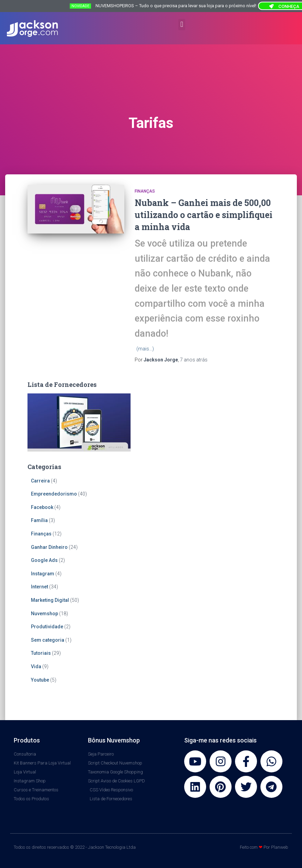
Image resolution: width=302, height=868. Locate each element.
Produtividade (47, 627)
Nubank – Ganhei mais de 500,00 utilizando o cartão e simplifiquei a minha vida (204, 215)
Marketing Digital (50, 600)
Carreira (40, 481)
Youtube (40, 680)
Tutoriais (41, 653)
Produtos (27, 740)
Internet (40, 587)
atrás (194, 360)
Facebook (42, 507)
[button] (182, 25)
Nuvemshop (44, 614)
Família (39, 520)
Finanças (145, 191)
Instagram (43, 574)
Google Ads (44, 560)
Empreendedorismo (54, 494)
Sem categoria (48, 640)
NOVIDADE (80, 6)
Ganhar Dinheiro (49, 547)
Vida (36, 666)
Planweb (280, 847)
